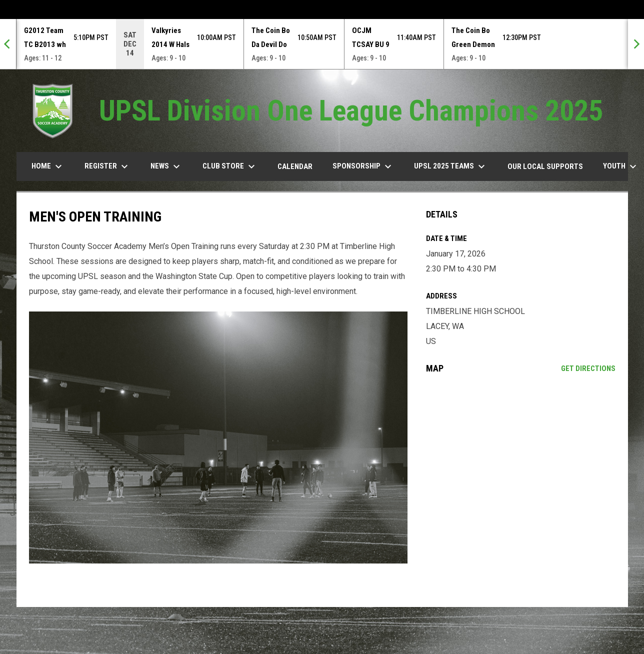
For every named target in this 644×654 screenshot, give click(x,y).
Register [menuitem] (107, 166)
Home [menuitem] (48, 166)
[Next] (636, 44)
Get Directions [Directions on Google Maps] (588, 368)
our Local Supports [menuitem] (545, 166)
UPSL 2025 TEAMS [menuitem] (451, 166)
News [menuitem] (166, 166)
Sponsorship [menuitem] (363, 166)
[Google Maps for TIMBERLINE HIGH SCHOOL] (521, 463)
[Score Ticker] (322, 44)
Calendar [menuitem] (295, 166)
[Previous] (8, 44)
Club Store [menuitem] (230, 166)
